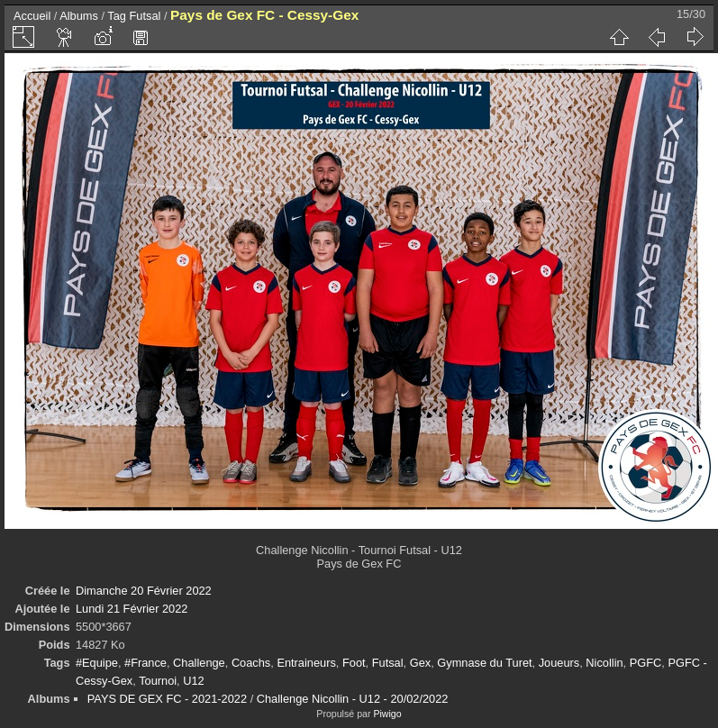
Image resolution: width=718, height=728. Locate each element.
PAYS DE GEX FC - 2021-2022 (167, 699)
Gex (420, 663)
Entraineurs (306, 663)
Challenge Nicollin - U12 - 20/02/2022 (353, 699)
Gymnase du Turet (484, 663)
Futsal (145, 16)
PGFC (646, 663)
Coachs (251, 663)
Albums (79, 16)
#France (145, 663)
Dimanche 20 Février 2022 (144, 591)
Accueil (32, 16)
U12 (193, 681)
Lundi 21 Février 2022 (132, 609)
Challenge (199, 663)
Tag (117, 16)
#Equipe (97, 663)
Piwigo (387, 714)
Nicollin (604, 663)
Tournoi (158, 681)
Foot (354, 663)
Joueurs (559, 663)
